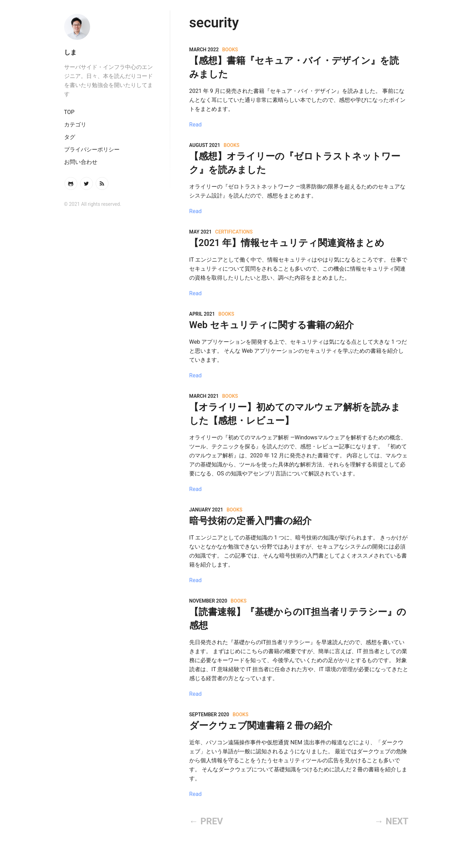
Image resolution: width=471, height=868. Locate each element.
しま (70, 52)
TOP (69, 112)
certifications (234, 232)
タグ (70, 137)
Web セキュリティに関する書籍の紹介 (272, 325)
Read (195, 125)
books (230, 50)
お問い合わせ (81, 162)
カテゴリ (75, 125)
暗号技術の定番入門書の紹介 (250, 521)
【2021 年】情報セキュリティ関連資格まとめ (287, 243)
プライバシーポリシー (92, 150)
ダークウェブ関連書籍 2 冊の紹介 (261, 726)
